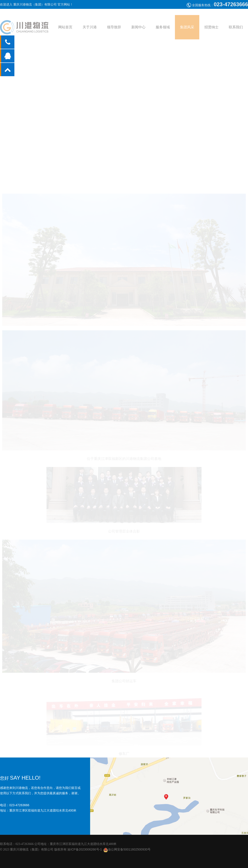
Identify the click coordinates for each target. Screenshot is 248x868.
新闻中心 (138, 30)
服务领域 (163, 30)
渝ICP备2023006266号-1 (85, 849)
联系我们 (236, 30)
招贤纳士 (211, 30)
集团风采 (187, 30)
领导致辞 (114, 30)
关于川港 (90, 30)
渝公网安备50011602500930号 (127, 849)
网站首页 (65, 30)
